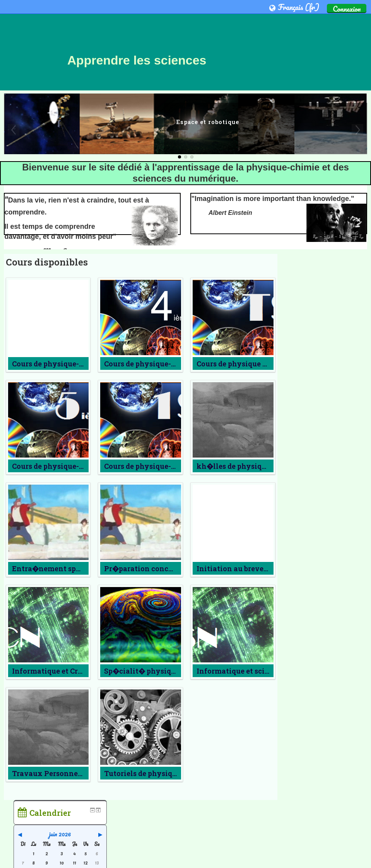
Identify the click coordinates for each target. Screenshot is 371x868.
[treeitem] (326, 412)
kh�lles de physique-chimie (245, 466)
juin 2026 (325, 288)
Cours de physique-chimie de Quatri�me (175, 364)
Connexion (347, 9)
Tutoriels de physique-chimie (155, 773)
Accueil (297, 412)
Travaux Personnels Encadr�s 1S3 (73, 773)
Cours (303, 424)
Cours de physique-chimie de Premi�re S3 (177, 466)
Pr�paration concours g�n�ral (160, 568)
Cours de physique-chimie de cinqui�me (84, 466)
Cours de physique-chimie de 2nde (72, 364)
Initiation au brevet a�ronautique (255, 568)
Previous (14, 130)
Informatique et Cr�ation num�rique (79, 671)
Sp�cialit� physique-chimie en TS (165, 671)
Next (357, 130)
